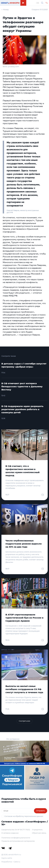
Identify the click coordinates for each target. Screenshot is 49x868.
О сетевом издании (10, 833)
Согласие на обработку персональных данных (24, 816)
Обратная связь (39, 833)
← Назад (5, 9)
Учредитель (37, 830)
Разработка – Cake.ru (11, 862)
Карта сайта (7, 858)
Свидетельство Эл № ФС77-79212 (16, 830)
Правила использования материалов (18, 841)
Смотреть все (24, 721)
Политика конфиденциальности (16, 838)
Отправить (41, 811)
